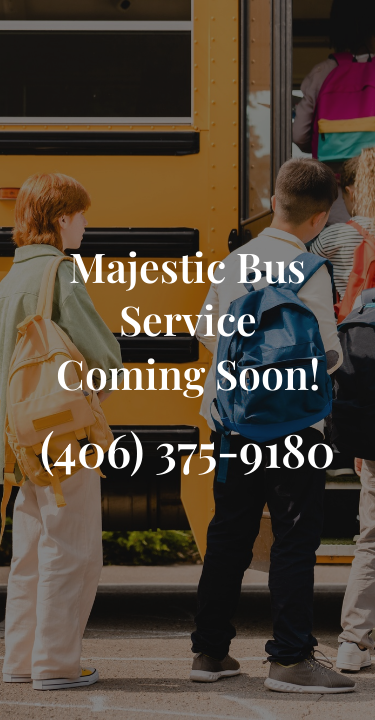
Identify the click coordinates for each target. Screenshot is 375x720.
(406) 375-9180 (187, 449)
